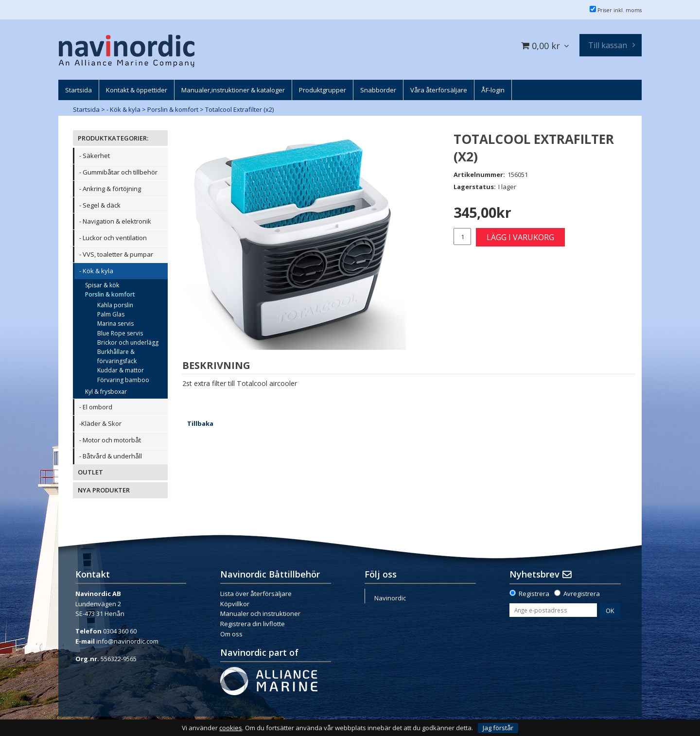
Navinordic (390, 598)
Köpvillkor (235, 604)
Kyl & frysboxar (106, 392)
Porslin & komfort (173, 109)
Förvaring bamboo (123, 380)
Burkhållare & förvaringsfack (117, 356)
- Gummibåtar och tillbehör (118, 172)
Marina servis (115, 324)
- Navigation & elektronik (115, 221)
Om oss (231, 634)
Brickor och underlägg (128, 342)
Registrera (534, 594)
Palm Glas (111, 314)
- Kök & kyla (123, 109)
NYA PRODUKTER (104, 490)
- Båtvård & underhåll (111, 456)
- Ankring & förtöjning (110, 189)
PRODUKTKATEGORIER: (113, 138)
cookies (231, 728)
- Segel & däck (100, 205)
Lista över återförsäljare (256, 594)
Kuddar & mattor (121, 370)
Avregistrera (582, 594)
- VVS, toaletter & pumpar (116, 254)
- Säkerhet (95, 156)
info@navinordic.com (127, 641)
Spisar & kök (102, 285)
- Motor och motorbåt (110, 440)
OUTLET (90, 472)
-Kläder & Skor (100, 423)
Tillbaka (200, 423)
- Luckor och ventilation (113, 238)
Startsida (86, 109)
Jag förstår (498, 728)
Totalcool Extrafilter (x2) (239, 109)
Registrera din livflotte (253, 624)
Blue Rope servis (120, 333)
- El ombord (96, 407)
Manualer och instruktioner (260, 613)
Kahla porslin (115, 305)
